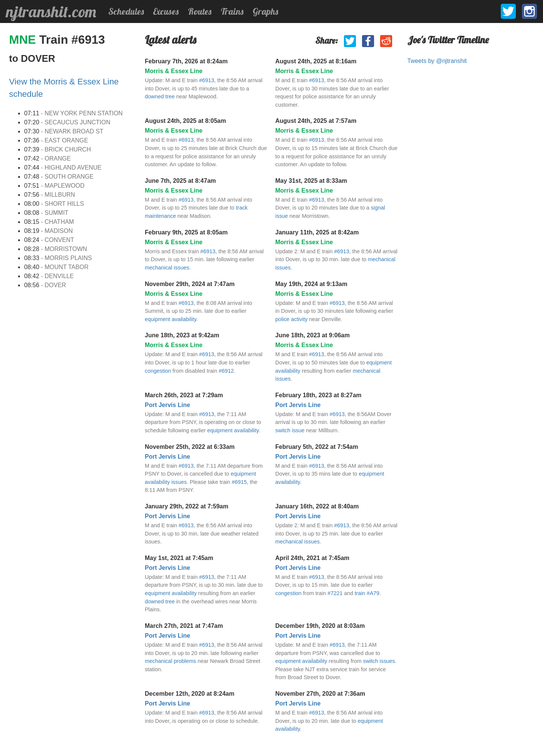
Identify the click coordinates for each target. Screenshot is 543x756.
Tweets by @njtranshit (437, 61)
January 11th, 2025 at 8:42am (317, 232)
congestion (158, 371)
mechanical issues (167, 268)
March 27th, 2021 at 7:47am (184, 626)
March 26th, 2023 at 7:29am (184, 395)
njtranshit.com (51, 12)
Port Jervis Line (167, 405)
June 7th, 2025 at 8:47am (180, 181)
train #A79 (367, 593)
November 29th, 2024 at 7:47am (190, 284)
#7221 (335, 593)
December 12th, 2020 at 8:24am (189, 694)
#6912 (226, 371)
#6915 (239, 482)
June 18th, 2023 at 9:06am (312, 335)
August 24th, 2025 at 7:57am (316, 121)
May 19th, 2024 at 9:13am (311, 284)
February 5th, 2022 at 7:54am (317, 447)
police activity (291, 319)
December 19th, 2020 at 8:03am (320, 626)
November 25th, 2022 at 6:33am (190, 447)
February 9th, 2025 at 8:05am (186, 232)
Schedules (126, 11)
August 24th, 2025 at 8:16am (316, 61)
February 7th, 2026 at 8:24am (186, 61)
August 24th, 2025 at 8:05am (185, 121)
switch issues (379, 661)
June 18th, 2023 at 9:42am (182, 335)
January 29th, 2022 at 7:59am (186, 506)
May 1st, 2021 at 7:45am (179, 558)
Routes (200, 11)
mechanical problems (170, 661)
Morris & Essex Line (174, 71)
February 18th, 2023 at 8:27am (318, 395)
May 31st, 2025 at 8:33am (311, 181)
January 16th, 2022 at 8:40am (317, 506)
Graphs (265, 11)
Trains (232, 11)
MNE (24, 40)
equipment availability (171, 319)
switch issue (290, 430)
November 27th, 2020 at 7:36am (320, 694)
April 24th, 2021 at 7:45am (312, 558)
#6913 (207, 80)
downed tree (160, 96)
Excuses (166, 11)
